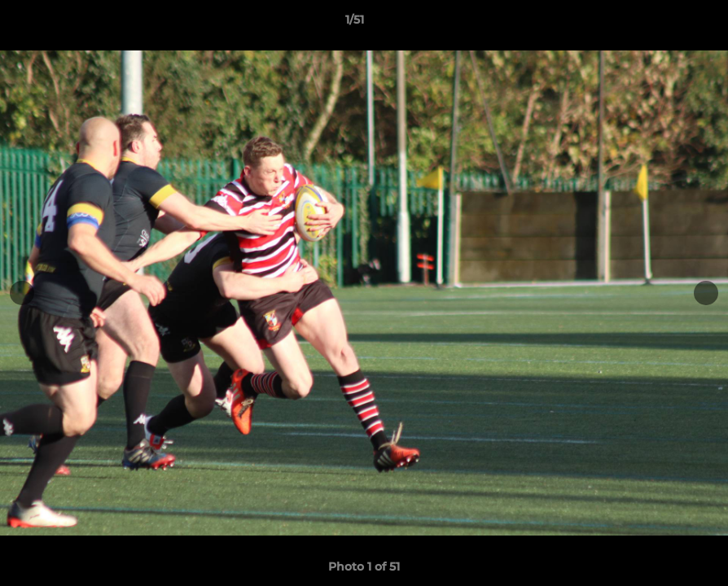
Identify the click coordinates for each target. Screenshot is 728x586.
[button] (660, 24)
